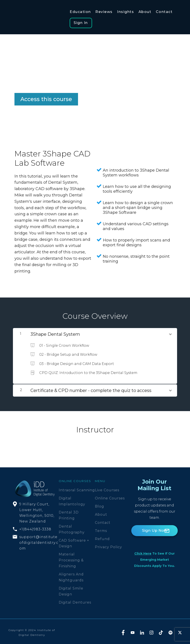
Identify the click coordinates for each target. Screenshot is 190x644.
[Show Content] (170, 331)
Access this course (46, 97)
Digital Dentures (75, 600)
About (101, 512)
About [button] (144, 12)
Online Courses (110, 496)
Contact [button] (163, 12)
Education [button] (80, 12)
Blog (99, 504)
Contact (103, 520)
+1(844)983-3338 (35, 527)
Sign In (81, 21)
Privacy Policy (108, 545)
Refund (102, 537)
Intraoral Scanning (77, 488)
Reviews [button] (104, 12)
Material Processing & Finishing (71, 558)
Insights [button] (125, 12)
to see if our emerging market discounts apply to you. (154, 558)
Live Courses (107, 488)
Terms (101, 529)
